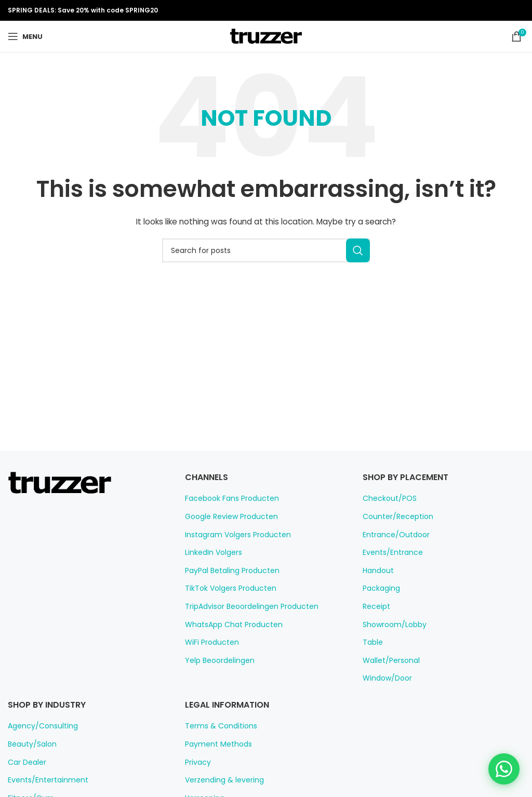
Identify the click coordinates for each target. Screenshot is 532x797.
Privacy (197, 762)
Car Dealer (25, 762)
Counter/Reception (393, 516)
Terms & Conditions (216, 726)
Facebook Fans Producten (228, 498)
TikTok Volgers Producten (226, 588)
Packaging (380, 588)
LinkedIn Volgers (212, 552)
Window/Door (384, 678)
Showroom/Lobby (391, 625)
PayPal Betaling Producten (228, 570)
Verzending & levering (220, 780)
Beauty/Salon (29, 744)
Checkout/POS (387, 498)
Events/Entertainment (43, 780)
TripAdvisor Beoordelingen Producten (245, 606)
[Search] (266, 250)
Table (371, 642)
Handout (376, 570)
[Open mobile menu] (25, 36)
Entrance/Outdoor (391, 535)
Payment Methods (214, 744)
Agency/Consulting (38, 726)
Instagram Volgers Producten (232, 535)
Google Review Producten (227, 516)
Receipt (375, 606)
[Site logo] (266, 36)
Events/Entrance (389, 552)
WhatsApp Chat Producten (228, 625)
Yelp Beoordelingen (216, 660)
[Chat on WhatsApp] (504, 769)
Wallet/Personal (388, 660)
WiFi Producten (210, 642)
